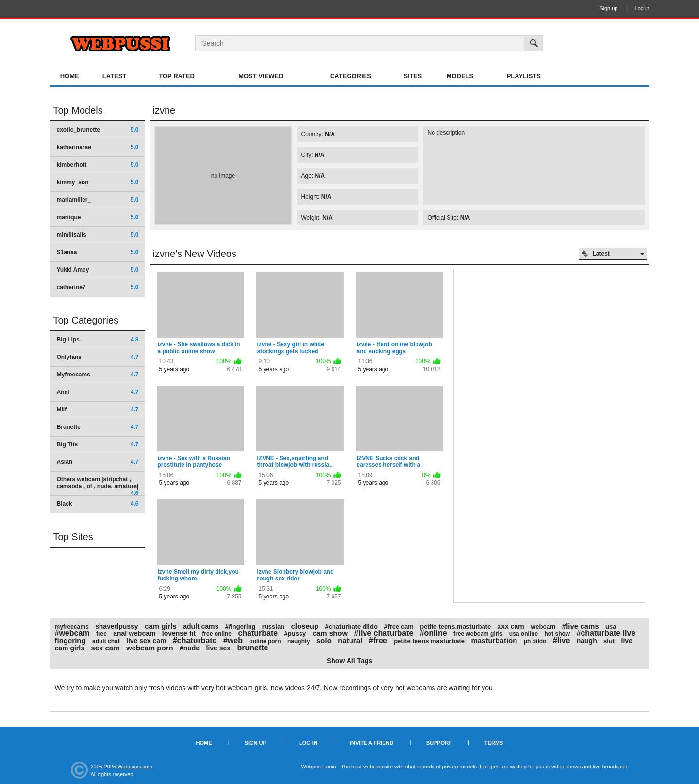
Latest (115, 76)
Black (98, 504)
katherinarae (98, 147)
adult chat (106, 641)
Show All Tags (349, 661)
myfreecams (72, 627)
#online (433, 633)
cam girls (161, 626)
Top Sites (73, 537)
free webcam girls (478, 634)
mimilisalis (98, 235)
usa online (524, 634)
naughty (299, 641)
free (101, 634)
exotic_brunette (98, 130)
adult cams (201, 626)
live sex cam (146, 641)
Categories (351, 76)
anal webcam (134, 633)
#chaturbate (195, 640)
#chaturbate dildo (351, 626)
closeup (305, 626)
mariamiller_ (98, 200)
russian (273, 626)
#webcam (72, 633)
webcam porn (150, 648)
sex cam (105, 648)
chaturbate (258, 633)
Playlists (524, 76)
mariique (98, 217)
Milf (98, 409)
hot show (558, 634)
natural (350, 640)
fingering (70, 640)
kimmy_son (98, 182)
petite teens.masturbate (455, 626)
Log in (642, 8)
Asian (98, 462)
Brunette (98, 427)
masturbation (494, 640)
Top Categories (86, 320)
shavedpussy (117, 626)
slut (609, 641)
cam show (330, 633)
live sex (219, 648)
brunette (252, 648)
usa (611, 626)
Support (439, 743)
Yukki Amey (98, 270)
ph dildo (535, 641)
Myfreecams (98, 375)
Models (460, 76)
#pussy (295, 634)
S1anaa (98, 252)
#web (233, 640)
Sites (413, 76)
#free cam (399, 626)
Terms (494, 743)
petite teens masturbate (429, 641)
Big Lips (98, 340)
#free (378, 640)
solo (324, 640)
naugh (587, 641)
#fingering (241, 626)
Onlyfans (98, 357)
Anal (98, 392)
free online (217, 634)
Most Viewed (261, 76)
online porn (265, 641)
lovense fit (179, 633)
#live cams (581, 626)
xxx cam (511, 626)
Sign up (608, 8)
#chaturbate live (606, 633)
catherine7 (98, 287)
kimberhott (98, 165)
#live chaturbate (384, 633)
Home (70, 76)
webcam (543, 626)
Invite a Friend (372, 743)
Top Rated (177, 76)
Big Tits (98, 444)
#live (562, 640)
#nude (190, 648)
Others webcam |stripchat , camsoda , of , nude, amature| (98, 486)
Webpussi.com (135, 767)
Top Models (78, 110)
